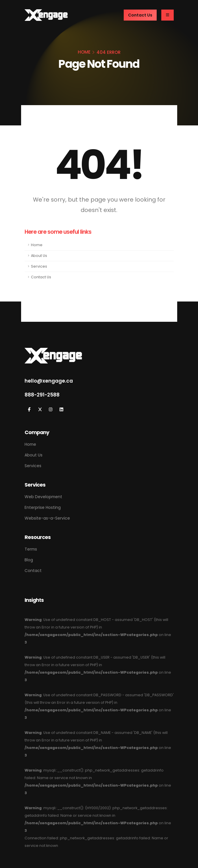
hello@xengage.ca (49, 381)
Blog (29, 560)
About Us (39, 256)
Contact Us (41, 277)
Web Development (43, 497)
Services (39, 266)
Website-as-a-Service (47, 518)
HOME (84, 52)
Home (37, 245)
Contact (33, 571)
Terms (31, 549)
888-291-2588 (42, 395)
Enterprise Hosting (43, 507)
